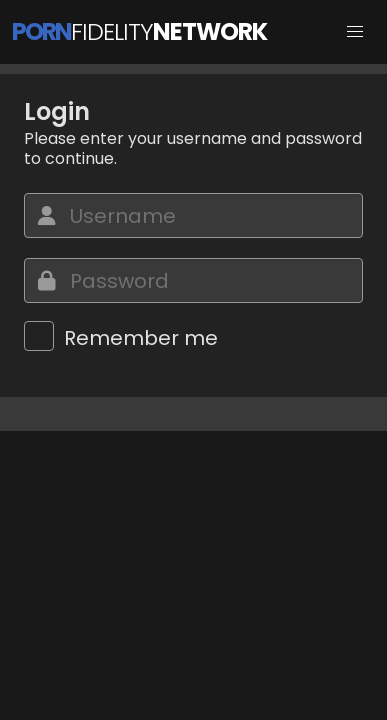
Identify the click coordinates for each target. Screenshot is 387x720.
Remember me (141, 338)
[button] (355, 32)
